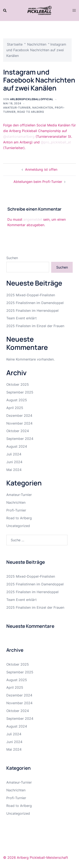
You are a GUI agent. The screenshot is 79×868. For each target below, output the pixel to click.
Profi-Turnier (16, 510)
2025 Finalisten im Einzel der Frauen (35, 326)
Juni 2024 (14, 462)
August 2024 (17, 446)
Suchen (12, 258)
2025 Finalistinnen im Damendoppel (35, 303)
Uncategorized (18, 526)
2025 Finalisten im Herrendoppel (32, 311)
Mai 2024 (14, 470)
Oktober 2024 (18, 431)
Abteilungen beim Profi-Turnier (38, 182)
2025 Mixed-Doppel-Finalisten (31, 295)
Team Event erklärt (21, 318)
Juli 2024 (14, 454)
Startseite (15, 44)
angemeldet (33, 219)
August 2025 (17, 400)
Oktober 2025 (18, 384)
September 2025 (20, 392)
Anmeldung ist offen (41, 169)
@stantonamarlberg (19, 136)
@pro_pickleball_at (56, 142)
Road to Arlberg (31, 112)
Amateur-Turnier (17, 108)
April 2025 (15, 408)
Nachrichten (37, 44)
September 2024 (20, 439)
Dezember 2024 (19, 416)
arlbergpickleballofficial (32, 99)
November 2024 (19, 423)
